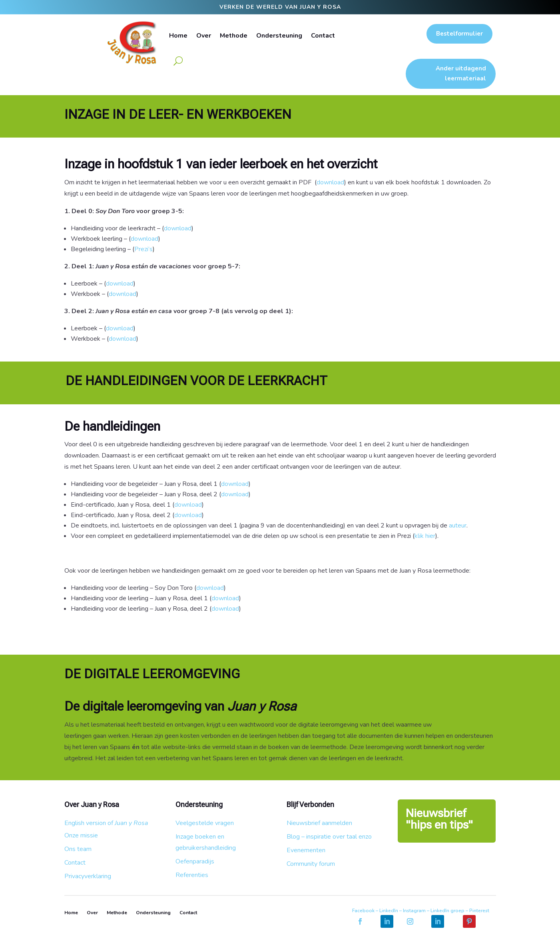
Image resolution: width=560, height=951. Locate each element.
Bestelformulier (459, 34)
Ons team (78, 849)
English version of (106, 823)
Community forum (311, 864)
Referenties (192, 875)
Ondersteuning (279, 36)
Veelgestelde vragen (205, 823)
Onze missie (81, 835)
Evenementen (306, 850)
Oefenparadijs (195, 861)
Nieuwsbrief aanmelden (319, 823)
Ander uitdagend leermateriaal (461, 74)
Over (204, 36)
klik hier (425, 536)
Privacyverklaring (88, 876)
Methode (234, 36)
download (330, 182)
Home (178, 36)
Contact (323, 36)
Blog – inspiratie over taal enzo (329, 837)
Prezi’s (144, 249)
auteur (458, 525)
